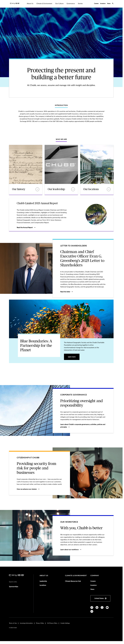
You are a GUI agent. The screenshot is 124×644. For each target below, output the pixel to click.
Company (95, 576)
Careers (96, 4)
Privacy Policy (40, 623)
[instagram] (92, 611)
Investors (103, 4)
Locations (43, 585)
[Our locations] (109, 189)
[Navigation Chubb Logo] (15, 4)
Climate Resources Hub (73, 581)
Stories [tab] (80, 4)
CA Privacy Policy (52, 623)
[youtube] (107, 608)
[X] (102, 608)
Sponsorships (14, 587)
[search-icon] (113, 4)
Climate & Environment (76, 576)
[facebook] (92, 608)
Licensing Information (26, 623)
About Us (44, 576)
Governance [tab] (71, 4)
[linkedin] (97, 608)
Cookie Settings (65, 623)
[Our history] (37, 189)
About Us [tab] (30, 4)
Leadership (43, 581)
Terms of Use (13, 623)
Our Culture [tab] (59, 4)
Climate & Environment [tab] (44, 4)
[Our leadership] (73, 189)
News (109, 4)
